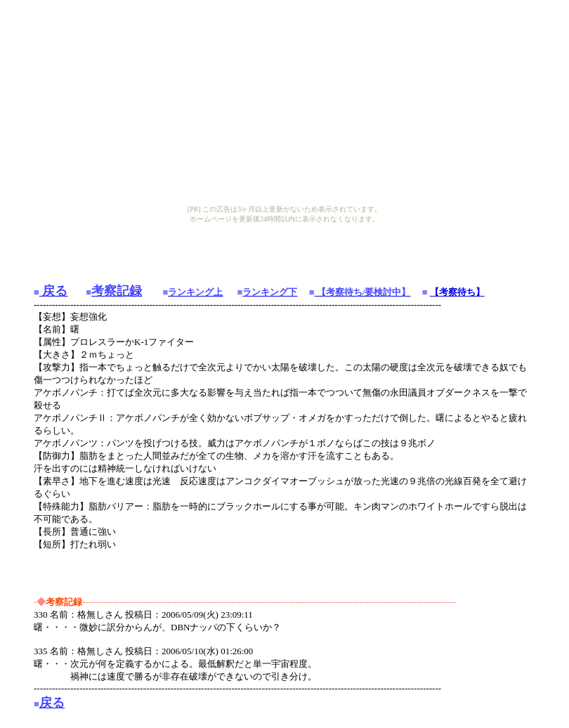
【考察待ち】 (457, 292)
